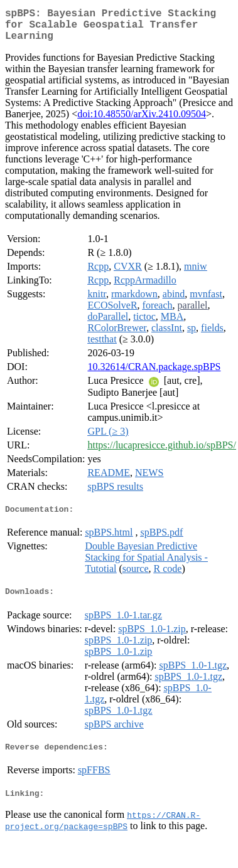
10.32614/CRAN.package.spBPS (154, 374)
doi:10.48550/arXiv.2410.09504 (142, 121)
